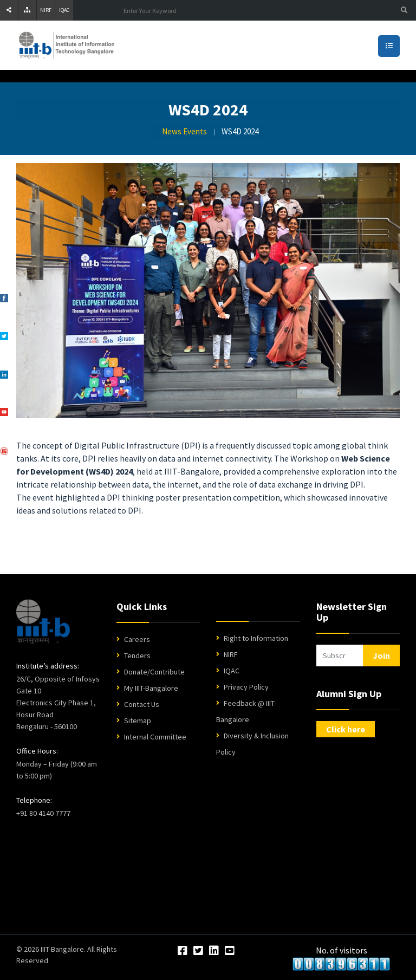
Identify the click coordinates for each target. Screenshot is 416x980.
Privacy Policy (246, 687)
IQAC (64, 10)
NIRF (46, 10)
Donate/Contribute (154, 672)
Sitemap (138, 721)
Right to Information (256, 638)
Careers (137, 639)
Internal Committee (155, 737)
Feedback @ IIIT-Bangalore (246, 711)
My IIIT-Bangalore (151, 688)
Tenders (137, 656)
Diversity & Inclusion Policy (252, 744)
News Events (184, 131)
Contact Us (142, 704)
